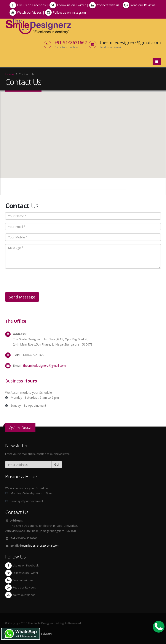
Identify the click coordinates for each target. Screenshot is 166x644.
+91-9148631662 (71, 42)
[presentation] (38, 280)
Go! (57, 464)
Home (10, 74)
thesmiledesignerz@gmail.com (44, 366)
